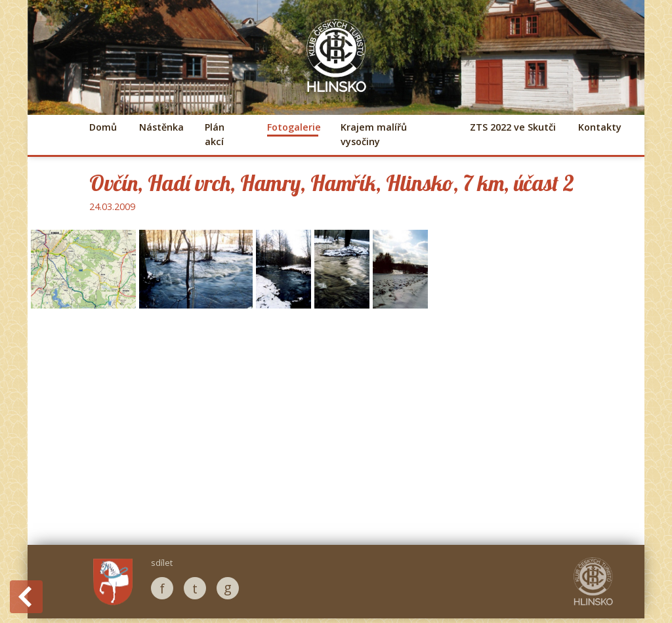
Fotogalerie (293, 127)
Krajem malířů (374, 134)
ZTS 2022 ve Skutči (513, 127)
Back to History (26, 597)
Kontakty (600, 127)
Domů (103, 127)
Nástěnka (161, 127)
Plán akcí (215, 134)
